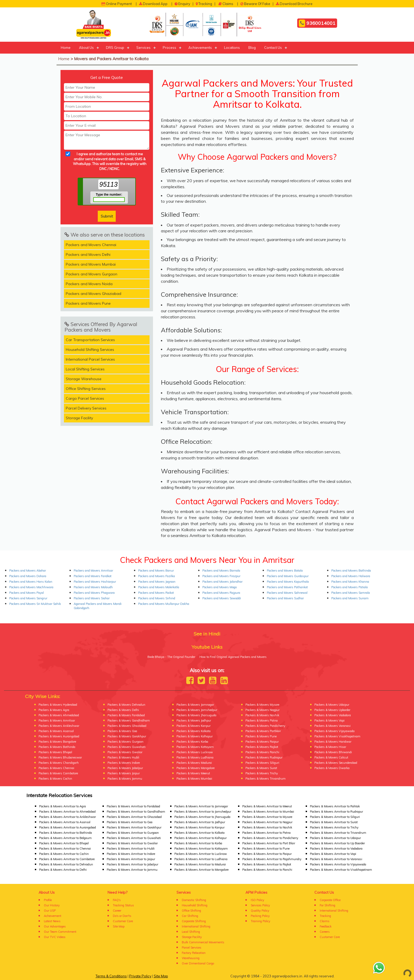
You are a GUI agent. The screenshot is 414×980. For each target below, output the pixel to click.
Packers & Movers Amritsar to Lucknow (201, 854)
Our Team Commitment (60, 932)
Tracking (204, 4)
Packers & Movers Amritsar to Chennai (65, 849)
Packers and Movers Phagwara (94, 593)
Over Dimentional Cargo (198, 963)
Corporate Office (330, 900)
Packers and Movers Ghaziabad (94, 294)
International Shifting (196, 926)
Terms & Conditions (111, 976)
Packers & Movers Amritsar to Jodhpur (200, 822)
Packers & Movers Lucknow (195, 752)
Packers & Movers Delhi (123, 710)
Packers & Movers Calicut (331, 757)
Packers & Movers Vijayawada (334, 731)
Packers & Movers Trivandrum (266, 779)
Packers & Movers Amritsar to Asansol (65, 822)
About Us (86, 48)
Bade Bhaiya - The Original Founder (171, 657)
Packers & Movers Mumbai (194, 779)
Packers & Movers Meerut (193, 773)
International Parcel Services (90, 359)
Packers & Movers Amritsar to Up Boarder (337, 843)
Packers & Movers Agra (54, 710)
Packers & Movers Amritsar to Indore (131, 854)
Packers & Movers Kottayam (195, 747)
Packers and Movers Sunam (350, 598)
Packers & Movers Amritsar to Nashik (267, 827)
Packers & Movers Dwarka (332, 768)
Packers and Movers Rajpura (221, 593)
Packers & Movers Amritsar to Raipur (267, 854)
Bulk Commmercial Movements (203, 942)
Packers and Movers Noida (89, 284)
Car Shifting (190, 916)
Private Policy (140, 976)
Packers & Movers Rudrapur (264, 757)
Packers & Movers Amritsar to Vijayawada (338, 864)
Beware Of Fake (255, 4)
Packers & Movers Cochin (55, 779)
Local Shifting (191, 932)
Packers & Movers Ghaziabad (127, 726)
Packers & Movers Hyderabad (58, 705)
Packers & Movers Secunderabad (336, 763)
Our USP (50, 911)
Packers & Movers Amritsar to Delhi (63, 870)
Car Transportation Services (90, 340)
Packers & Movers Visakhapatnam (337, 736)
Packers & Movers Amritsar (57, 720)
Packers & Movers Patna (262, 720)
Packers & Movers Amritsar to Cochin (64, 854)
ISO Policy (257, 900)
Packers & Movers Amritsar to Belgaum (65, 838)
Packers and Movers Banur (156, 571)
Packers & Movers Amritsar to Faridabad (133, 806)
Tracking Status (123, 905)
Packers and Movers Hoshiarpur (95, 582)
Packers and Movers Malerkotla (159, 587)
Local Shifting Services (85, 369)
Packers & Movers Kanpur (194, 726)
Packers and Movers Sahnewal (287, 593)
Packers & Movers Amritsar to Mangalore (201, 870)
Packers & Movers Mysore (262, 705)
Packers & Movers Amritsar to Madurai (200, 864)
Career (117, 911)
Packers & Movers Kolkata (194, 731)
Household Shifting (195, 905)
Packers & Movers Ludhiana (195, 757)
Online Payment (117, 4)
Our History (52, 905)
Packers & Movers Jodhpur (194, 720)
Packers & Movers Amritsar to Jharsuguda (202, 817)
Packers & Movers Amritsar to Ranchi (267, 870)
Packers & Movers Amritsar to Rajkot (267, 864)
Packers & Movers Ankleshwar (59, 726)
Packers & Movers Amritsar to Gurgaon (133, 833)
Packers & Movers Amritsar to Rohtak (335, 806)
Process (169, 48)
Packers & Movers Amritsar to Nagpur (267, 822)
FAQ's (117, 900)
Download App (153, 4)
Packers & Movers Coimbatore (58, 773)
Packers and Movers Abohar (28, 571)
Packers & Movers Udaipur (332, 705)
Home (66, 48)
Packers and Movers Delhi (88, 255)
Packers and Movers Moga (220, 587)
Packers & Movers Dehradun (126, 705)
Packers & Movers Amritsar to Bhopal (64, 843)
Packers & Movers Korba (192, 742)
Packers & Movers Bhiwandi (333, 752)
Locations (232, 48)
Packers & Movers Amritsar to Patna (266, 833)
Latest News (52, 921)
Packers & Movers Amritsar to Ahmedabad (67, 812)
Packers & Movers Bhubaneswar (60, 757)
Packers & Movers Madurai (194, 763)
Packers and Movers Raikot (156, 593)
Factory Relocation (194, 953)
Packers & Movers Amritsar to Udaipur (335, 838)
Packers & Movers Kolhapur (195, 736)
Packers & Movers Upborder (332, 710)
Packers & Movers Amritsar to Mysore (267, 817)
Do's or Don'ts (122, 916)
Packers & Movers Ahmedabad (59, 715)
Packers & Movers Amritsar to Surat (334, 822)
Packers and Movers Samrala (351, 593)
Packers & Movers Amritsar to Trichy (334, 827)
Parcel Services (192, 948)
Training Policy (261, 921)
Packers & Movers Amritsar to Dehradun (66, 864)
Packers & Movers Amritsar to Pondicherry (270, 838)
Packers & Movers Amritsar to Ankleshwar (68, 817)
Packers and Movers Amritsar (93, 571)
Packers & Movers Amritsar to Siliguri (335, 817)
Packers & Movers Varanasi (332, 726)
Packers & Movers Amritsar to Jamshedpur (203, 812)
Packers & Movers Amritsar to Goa (130, 822)
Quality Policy (260, 911)
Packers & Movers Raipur (262, 742)
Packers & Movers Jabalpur (125, 768)
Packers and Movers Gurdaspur (288, 576)
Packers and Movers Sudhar (285, 598)
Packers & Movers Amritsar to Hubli (131, 849)
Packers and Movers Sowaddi (222, 598)
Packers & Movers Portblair (263, 731)
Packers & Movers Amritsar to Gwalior (132, 843)
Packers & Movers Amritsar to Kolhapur (201, 838)
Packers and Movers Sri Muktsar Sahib (35, 604)
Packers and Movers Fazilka (157, 576)
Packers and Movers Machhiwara (31, 587)
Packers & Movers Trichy (262, 773)
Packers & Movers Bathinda (57, 747)
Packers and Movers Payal (27, 593)
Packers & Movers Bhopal (55, 752)
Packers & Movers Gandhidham (129, 720)
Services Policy (260, 905)
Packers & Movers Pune (261, 736)
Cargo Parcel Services (85, 398)
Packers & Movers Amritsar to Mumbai (268, 812)
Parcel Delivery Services (86, 408)
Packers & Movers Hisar (330, 747)
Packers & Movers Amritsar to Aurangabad (68, 827)
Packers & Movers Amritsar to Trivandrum (338, 833)
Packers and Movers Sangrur (28, 598)
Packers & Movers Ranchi (262, 752)
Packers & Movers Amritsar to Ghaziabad (134, 817)
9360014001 (317, 23)
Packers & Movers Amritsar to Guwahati (134, 838)
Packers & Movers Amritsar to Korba (198, 843)
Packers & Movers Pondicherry (265, 726)
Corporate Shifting (194, 921)
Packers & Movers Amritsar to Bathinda (66, 833)
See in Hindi (207, 634)
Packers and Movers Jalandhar (222, 582)
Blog (252, 48)
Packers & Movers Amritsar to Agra (62, 806)
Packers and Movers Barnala (221, 571)
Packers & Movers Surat (261, 768)
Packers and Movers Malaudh (93, 587)
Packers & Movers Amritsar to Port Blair (269, 843)
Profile (48, 900)
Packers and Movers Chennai (91, 245)
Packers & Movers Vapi (329, 720)
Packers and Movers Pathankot (287, 587)
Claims (226, 4)
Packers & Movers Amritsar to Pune (266, 849)
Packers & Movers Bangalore (57, 742)
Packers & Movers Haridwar (333, 742)
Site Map (119, 926)
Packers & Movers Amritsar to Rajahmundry (272, 859)
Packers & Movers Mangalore (196, 768)
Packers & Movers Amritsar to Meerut (267, 806)
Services (143, 48)
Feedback (326, 926)
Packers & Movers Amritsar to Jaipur (131, 859)
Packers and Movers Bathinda (351, 571)
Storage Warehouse (84, 379)
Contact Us (273, 48)
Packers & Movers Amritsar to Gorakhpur (134, 827)
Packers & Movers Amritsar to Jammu (132, 870)
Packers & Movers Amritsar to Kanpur (199, 827)
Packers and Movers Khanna (350, 582)
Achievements (200, 48)
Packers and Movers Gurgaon (92, 274)
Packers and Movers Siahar (92, 598)
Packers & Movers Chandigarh (59, 763)
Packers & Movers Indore (124, 763)
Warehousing (191, 958)
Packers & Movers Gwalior (125, 752)
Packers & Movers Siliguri (262, 763)
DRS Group (115, 48)
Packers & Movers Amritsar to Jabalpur (132, 864)
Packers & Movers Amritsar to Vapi (333, 854)
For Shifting (327, 905)
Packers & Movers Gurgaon (125, 742)
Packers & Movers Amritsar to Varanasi (336, 859)
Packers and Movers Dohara (28, 576)
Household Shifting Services (90, 350)
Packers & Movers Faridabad (126, 715)
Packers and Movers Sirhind (157, 598)
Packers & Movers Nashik (262, 715)
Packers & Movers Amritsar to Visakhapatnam (341, 870)
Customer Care (123, 921)
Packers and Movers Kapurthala (288, 582)
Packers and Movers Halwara (351, 576)
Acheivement (53, 916)
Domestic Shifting (194, 900)
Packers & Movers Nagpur (262, 710)
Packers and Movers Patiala (350, 587)
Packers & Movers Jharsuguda (196, 715)
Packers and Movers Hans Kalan (31, 582)
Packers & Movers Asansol (56, 731)
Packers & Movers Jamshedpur (197, 710)
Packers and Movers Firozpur (221, 576)
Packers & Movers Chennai (56, 768)
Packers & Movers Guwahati (127, 747)
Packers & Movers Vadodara (333, 715)
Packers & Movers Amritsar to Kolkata (199, 833)
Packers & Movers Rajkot (262, 747)
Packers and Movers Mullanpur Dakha (164, 604)
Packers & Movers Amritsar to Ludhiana (201, 859)
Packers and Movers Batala (285, 571)
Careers (325, 932)
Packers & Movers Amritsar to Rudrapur (336, 812)
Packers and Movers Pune (88, 303)
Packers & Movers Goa (122, 731)
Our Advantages (55, 926)
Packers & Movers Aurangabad (59, 736)
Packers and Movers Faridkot (93, 576)
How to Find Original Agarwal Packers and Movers (233, 657)
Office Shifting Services (86, 389)
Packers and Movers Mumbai (91, 264)
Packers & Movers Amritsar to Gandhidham (136, 812)
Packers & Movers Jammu (125, 779)
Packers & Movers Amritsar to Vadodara (336, 849)
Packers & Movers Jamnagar (195, 705)
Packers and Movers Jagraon (157, 582)
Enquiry (182, 4)
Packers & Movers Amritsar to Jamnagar (201, 806)
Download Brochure (294, 4)
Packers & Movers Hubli (123, 757)
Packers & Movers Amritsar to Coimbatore (67, 859)
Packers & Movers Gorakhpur (127, 736)
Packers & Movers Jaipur (124, 773)
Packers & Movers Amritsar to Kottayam (201, 849)
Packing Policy (260, 916)
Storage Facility (79, 418)
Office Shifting (191, 911)
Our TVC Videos (55, 937)
